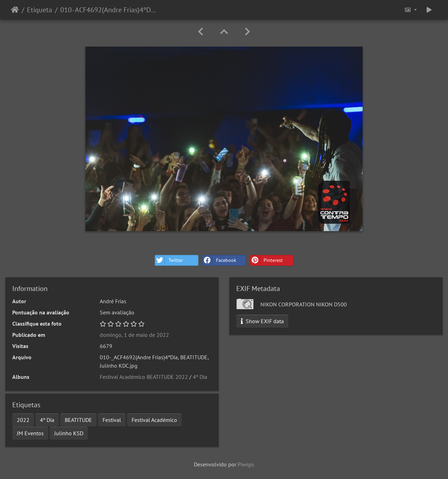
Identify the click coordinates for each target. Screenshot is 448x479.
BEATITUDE (78, 420)
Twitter (169, 260)
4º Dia (200, 377)
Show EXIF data (262, 321)
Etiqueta (40, 10)
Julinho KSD (69, 433)
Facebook (219, 260)
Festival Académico (154, 420)
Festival (112, 420)
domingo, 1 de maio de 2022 (134, 335)
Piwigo (246, 464)
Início (15, 10)
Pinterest (267, 260)
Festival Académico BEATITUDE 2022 (144, 377)
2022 (23, 420)
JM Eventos (30, 433)
